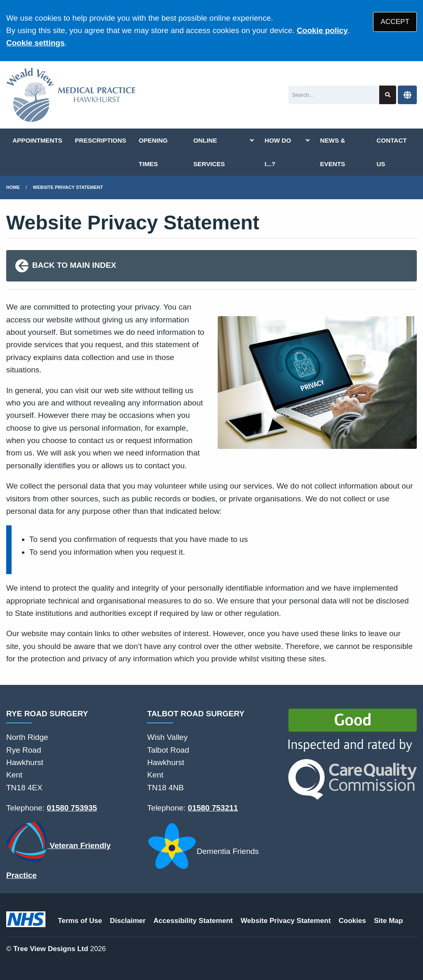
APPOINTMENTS (37, 140)
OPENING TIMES (153, 152)
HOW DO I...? (278, 152)
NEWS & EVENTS (333, 152)
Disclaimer (128, 921)
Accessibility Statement (193, 921)
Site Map (388, 921)
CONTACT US (391, 152)
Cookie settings (35, 43)
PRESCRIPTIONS (100, 140)
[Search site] (388, 95)
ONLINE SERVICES (209, 152)
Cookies (353, 921)
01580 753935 (72, 808)
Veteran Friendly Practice (58, 851)
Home (13, 187)
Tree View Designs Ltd (51, 949)
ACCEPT (395, 22)
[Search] (334, 95)
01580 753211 (213, 808)
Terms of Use (80, 921)
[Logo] (71, 95)
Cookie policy (322, 30)
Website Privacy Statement (68, 187)
